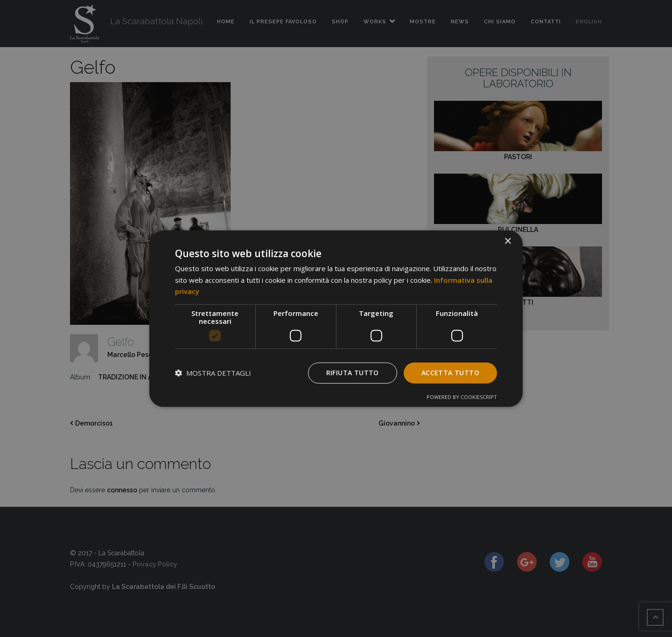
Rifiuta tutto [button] (353, 373)
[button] (213, 373)
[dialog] (336, 318)
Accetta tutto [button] (450, 373)
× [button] (507, 241)
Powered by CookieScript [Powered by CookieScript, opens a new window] (462, 397)
